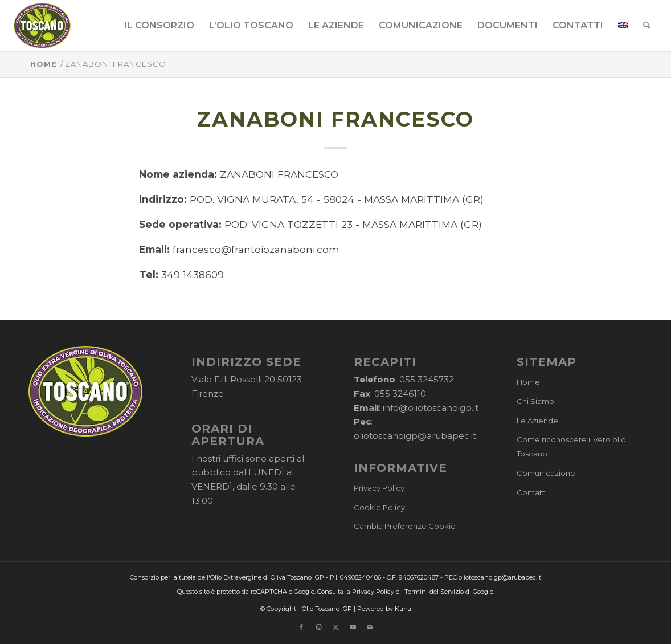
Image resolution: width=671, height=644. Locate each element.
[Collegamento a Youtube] (353, 627)
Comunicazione (546, 473)
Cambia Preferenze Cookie (405, 526)
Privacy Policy (379, 488)
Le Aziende (537, 421)
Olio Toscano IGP (327, 609)
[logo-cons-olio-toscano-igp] (42, 26)
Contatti (532, 492)
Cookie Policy (379, 507)
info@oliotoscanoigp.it (431, 408)
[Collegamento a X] (335, 627)
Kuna (403, 609)
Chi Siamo (535, 401)
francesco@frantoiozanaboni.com (256, 249)
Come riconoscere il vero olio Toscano (571, 447)
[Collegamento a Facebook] (301, 627)
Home (528, 382)
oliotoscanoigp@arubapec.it (415, 436)
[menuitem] (159, 26)
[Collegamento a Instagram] (318, 627)
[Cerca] (647, 26)
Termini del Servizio (434, 592)
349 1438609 (193, 274)
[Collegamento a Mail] (370, 627)
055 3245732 (427, 379)
